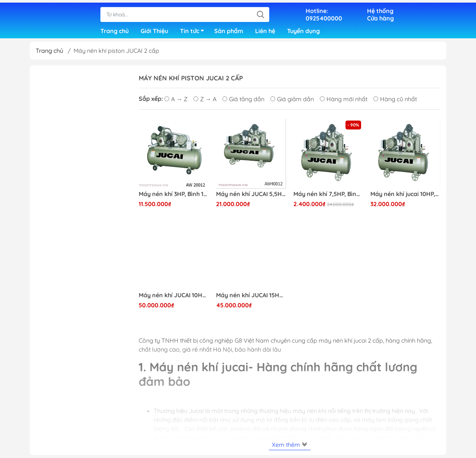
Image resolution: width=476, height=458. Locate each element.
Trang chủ (115, 30)
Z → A (205, 102)
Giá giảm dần (292, 102)
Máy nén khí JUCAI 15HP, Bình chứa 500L (251, 298)
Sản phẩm (229, 30)
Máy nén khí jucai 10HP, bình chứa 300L (405, 197)
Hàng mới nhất (344, 102)
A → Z (176, 102)
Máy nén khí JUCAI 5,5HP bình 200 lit (251, 197)
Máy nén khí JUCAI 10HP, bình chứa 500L (174, 298)
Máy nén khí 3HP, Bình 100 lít (174, 197)
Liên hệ (265, 30)
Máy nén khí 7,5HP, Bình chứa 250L (328, 197)
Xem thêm (290, 448)
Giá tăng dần (243, 102)
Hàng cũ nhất (395, 102)
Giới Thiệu (154, 30)
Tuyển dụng (303, 30)
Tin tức (194, 31)
